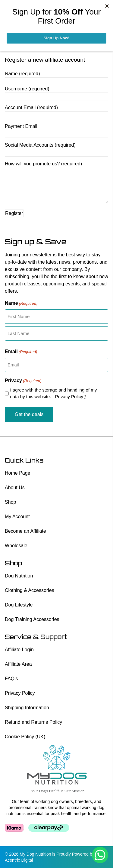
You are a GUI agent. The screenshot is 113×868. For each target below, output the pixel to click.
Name (22, 74)
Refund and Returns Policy (33, 722)
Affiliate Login (19, 650)
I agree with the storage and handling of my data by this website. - (53, 393)
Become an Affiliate (25, 531)
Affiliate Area (18, 664)
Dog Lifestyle (19, 605)
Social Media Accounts (40, 145)
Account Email (31, 107)
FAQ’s (11, 679)
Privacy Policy (69, 397)
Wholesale (16, 546)
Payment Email (21, 126)
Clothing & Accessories (30, 590)
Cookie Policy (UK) (25, 737)
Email (21, 352)
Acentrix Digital (19, 860)
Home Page (18, 473)
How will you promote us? (43, 164)
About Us (15, 488)
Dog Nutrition (19, 576)
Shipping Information (27, 708)
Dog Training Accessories (32, 619)
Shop (10, 502)
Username (27, 89)
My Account (17, 517)
